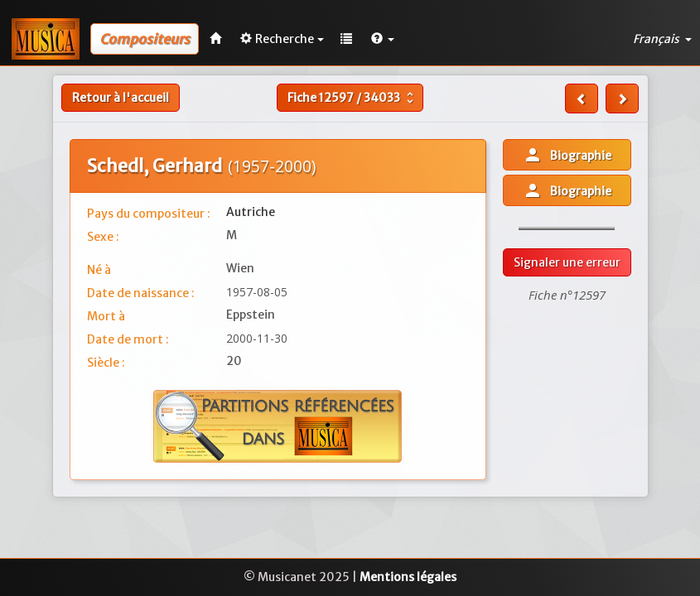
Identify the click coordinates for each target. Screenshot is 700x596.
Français (662, 39)
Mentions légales (408, 577)
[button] (383, 39)
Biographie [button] (567, 155)
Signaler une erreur (567, 262)
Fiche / (352, 98)
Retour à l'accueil (121, 98)
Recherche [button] (282, 39)
